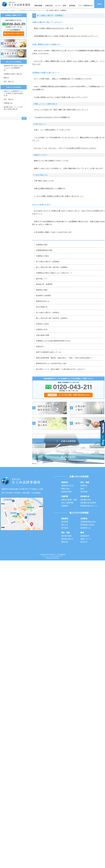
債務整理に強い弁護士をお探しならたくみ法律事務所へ (13, 68)
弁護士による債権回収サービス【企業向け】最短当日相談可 (13, 93)
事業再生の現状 (42, 290)
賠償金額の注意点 (87, 525)
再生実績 (84, 492)
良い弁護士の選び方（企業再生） (48, 313)
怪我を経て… (41, 347)
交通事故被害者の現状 (44, 250)
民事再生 (84, 486)
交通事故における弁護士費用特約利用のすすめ (53, 341)
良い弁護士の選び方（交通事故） (48, 262)
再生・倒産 (8, 99)
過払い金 (65, 525)
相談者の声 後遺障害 (44, 284)
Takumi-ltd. (56, 558)
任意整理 (65, 522)
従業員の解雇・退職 (69, 500)
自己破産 (65, 528)
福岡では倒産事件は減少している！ (49, 352)
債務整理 (65, 519)
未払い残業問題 (67, 503)
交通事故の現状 (42, 245)
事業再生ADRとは (43, 301)
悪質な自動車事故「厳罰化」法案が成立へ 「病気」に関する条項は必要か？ (64, 358)
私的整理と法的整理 (43, 296)
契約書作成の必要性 (88, 503)
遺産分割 (65, 542)
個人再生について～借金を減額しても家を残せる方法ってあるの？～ (61, 369)
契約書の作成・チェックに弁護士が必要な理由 (13, 108)
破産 (82, 489)
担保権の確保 (66, 492)
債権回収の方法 (67, 486)
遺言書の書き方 (67, 539)
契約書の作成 (86, 500)
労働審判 (65, 506)
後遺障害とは (86, 528)
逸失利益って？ (42, 279)
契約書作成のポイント (89, 506)
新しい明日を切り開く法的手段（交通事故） (52, 267)
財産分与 (84, 542)
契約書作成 (85, 496)
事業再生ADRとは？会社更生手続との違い (52, 364)
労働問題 (8, 103)
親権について (86, 539)
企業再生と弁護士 (43, 324)
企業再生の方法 (42, 330)
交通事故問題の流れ (88, 522)
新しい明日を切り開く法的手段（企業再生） (52, 318)
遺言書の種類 (66, 536)
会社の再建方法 (42, 307)
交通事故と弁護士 (43, 256)
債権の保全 (66, 489)
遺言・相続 (9, 82)
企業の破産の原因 (43, 335)
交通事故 (84, 519)
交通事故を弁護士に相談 (13, 74)
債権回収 (65, 482)
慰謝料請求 (85, 536)
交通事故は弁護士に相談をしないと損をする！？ (54, 273)
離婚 (6, 78)
